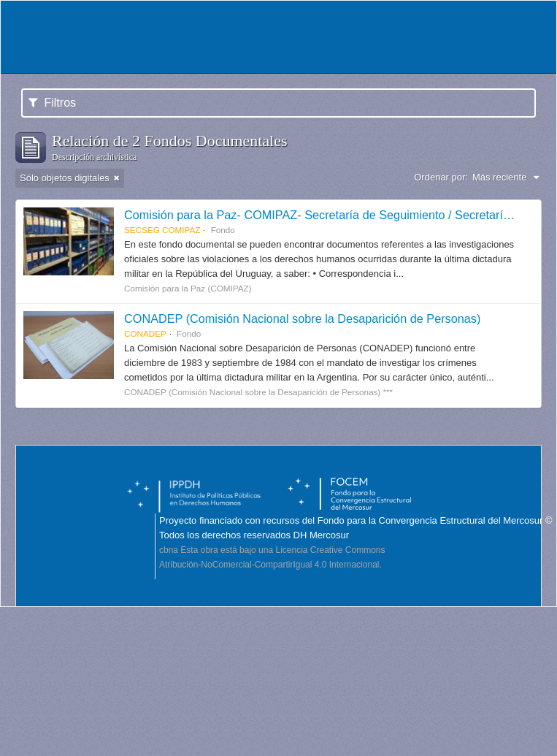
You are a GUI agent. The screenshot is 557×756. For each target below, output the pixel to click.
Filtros (52, 103)
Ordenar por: (441, 177)
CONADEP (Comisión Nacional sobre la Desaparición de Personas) (302, 318)
